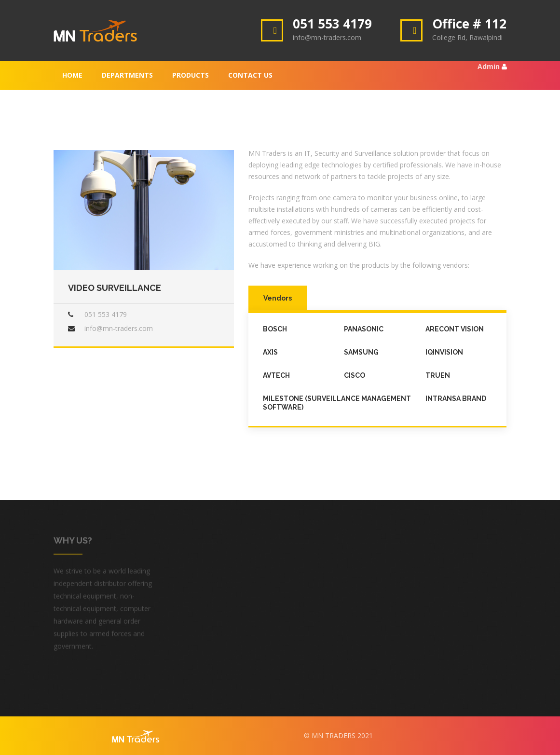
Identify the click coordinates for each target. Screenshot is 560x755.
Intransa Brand (456, 398)
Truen (438, 375)
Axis (270, 352)
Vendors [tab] (278, 298)
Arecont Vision (455, 329)
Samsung (361, 352)
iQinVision (444, 352)
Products (191, 75)
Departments (127, 75)
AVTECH (276, 375)
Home (72, 75)
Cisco (355, 375)
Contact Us (250, 75)
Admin (489, 66)
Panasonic (364, 329)
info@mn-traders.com (119, 328)
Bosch (275, 329)
